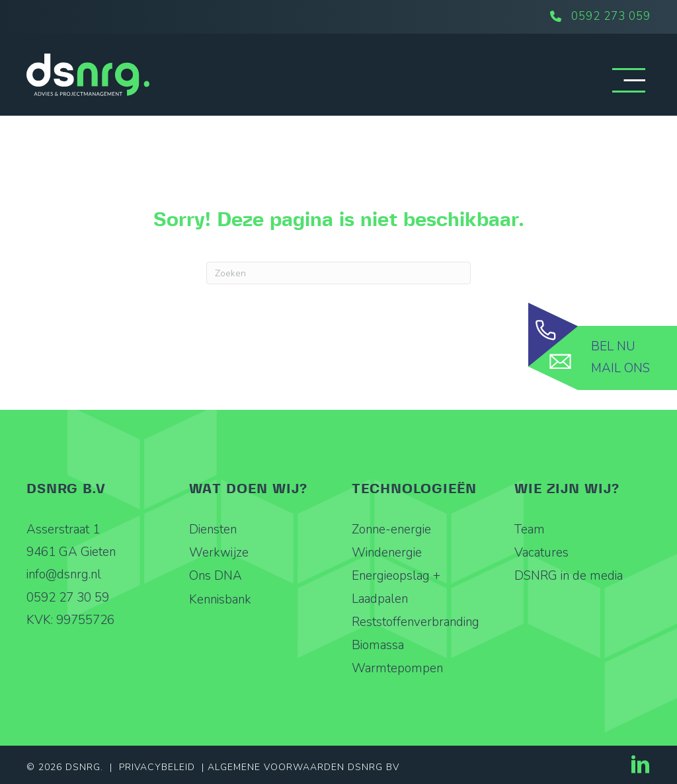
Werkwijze (219, 553)
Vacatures (541, 553)
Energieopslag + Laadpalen (396, 587)
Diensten (213, 529)
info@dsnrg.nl (64, 574)
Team (530, 529)
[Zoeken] (338, 273)
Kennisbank (220, 600)
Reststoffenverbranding (416, 622)
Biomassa (378, 645)
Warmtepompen (397, 668)
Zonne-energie (391, 529)
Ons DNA (216, 576)
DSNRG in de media (569, 576)
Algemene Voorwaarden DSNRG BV (303, 767)
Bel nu (613, 346)
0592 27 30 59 (68, 598)
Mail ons (620, 368)
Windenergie (387, 553)
